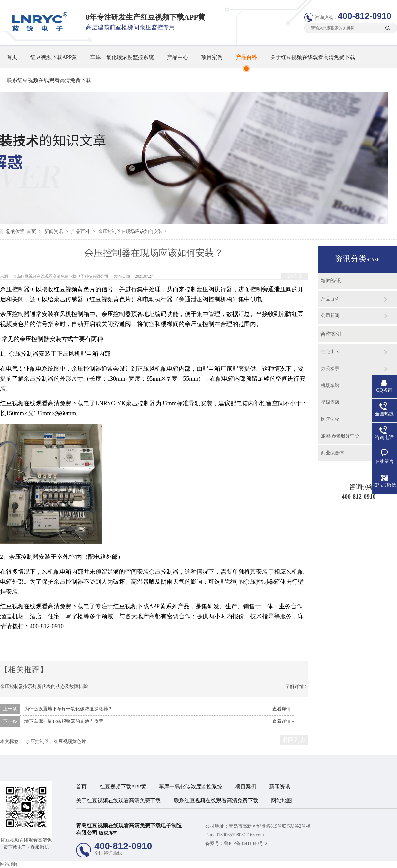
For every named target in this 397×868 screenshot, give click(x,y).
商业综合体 (332, 453)
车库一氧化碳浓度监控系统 (122, 57)
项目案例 (212, 57)
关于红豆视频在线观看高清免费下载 (313, 57)
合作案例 (331, 334)
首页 (12, 57)
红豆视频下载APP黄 (54, 57)
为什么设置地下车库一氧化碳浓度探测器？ (68, 709)
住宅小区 (330, 352)
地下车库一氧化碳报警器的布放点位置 (64, 721)
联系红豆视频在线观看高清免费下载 (49, 80)
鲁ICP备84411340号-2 (246, 843)
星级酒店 (330, 402)
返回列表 (294, 276)
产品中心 (178, 57)
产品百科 (246, 57)
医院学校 (330, 419)
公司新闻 (330, 316)
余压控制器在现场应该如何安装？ (133, 232)
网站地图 (282, 800)
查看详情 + (283, 709)
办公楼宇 (330, 369)
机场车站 (330, 385)
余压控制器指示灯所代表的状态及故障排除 (44, 687)
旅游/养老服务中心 (340, 436)
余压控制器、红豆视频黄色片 (56, 742)
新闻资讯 (54, 232)
